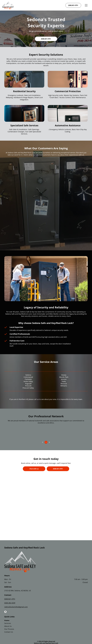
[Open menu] (86, 5)
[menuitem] (46, 621)
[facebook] (5, 612)
